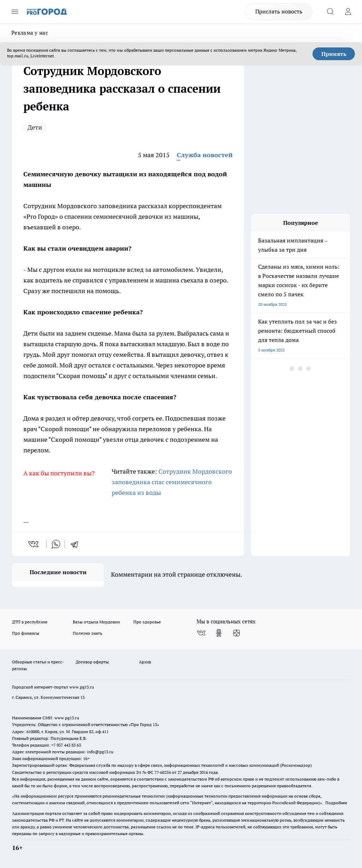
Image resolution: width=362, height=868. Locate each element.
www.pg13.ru (82, 687)
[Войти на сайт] (348, 12)
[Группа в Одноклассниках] (219, 633)
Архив (145, 662)
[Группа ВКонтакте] (201, 633)
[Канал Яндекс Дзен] (237, 633)
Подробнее (336, 803)
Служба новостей (205, 155)
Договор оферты (92, 662)
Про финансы (26, 633)
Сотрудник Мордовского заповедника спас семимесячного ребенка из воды (172, 482)
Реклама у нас (30, 33)
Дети (35, 127)
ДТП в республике (30, 622)
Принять (334, 54)
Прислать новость (279, 11)
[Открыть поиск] (330, 12)
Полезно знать (87, 633)
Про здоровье (147, 622)
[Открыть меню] (15, 12)
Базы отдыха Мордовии (96, 622)
